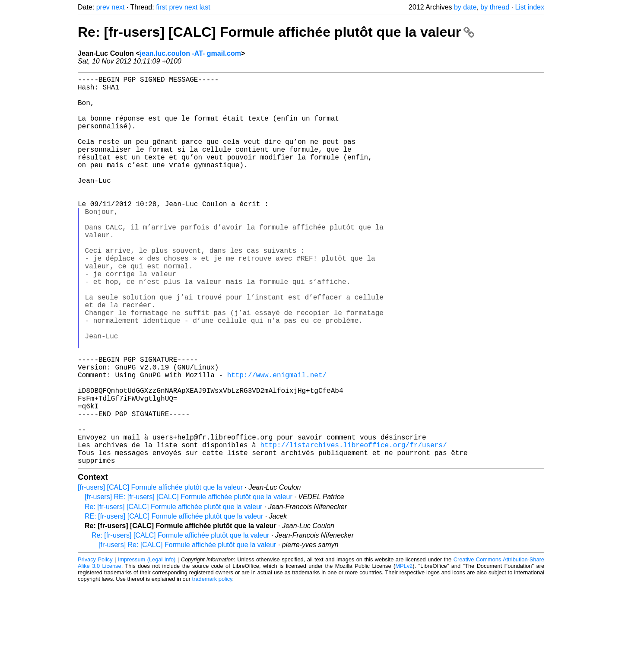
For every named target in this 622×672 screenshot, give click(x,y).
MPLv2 (404, 652)
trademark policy (212, 665)
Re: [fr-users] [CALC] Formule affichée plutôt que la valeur (276, 32)
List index (530, 7)
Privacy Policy (95, 646)
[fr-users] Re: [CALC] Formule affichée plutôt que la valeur (187, 631)
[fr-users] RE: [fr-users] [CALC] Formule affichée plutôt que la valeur (189, 583)
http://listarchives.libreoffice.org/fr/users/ (353, 528)
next (118, 7)
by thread (495, 7)
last (205, 7)
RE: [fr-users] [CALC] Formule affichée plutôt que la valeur (174, 603)
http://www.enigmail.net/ (277, 442)
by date (465, 7)
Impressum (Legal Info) (147, 646)
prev (103, 7)
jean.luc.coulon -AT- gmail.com (190, 53)
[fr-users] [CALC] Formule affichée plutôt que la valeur (160, 574)
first (162, 7)
